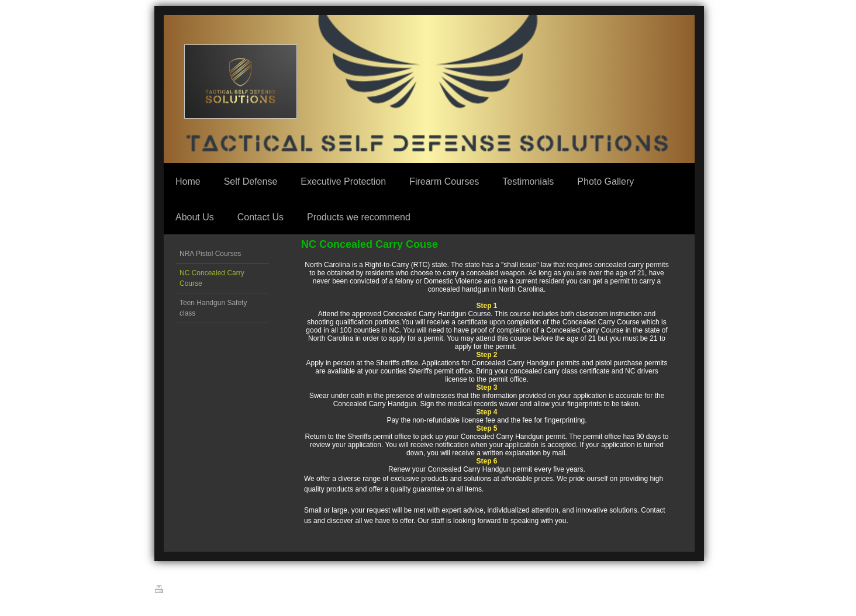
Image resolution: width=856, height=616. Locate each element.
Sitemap (200, 591)
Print (168, 590)
